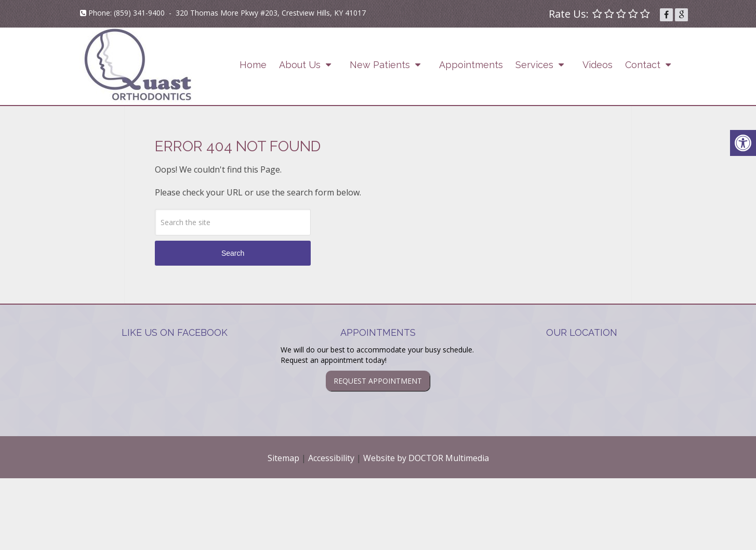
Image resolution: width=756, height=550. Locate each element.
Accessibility (331, 458)
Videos (598, 65)
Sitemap (283, 458)
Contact (643, 65)
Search (233, 253)
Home (253, 65)
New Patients (380, 65)
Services (534, 65)
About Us (300, 65)
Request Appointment (378, 381)
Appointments (471, 65)
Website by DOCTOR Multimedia (426, 458)
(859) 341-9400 (139, 13)
